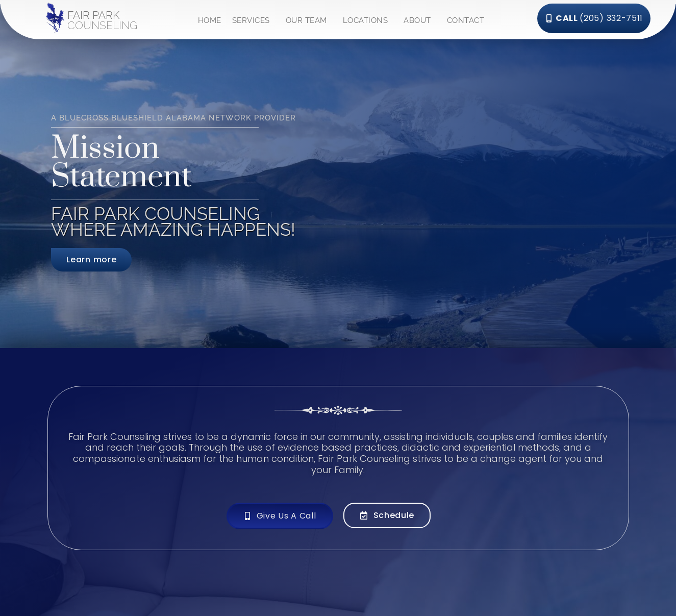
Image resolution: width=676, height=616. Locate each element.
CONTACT (466, 18)
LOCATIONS (368, 18)
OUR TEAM (309, 18)
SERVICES (254, 18)
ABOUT (420, 18)
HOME (210, 18)
